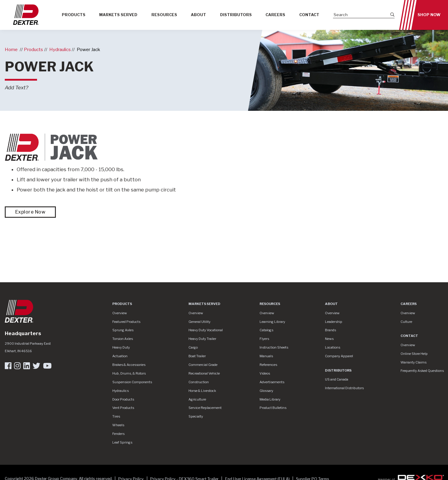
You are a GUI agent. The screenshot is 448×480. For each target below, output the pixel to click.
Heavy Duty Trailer (202, 339)
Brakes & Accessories (129, 365)
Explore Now (30, 212)
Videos (265, 373)
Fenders (118, 434)
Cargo (193, 347)
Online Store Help (414, 354)
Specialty (196, 416)
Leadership (334, 322)
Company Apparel (339, 356)
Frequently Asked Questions (422, 371)
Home (11, 49)
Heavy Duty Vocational (206, 330)
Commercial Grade (203, 365)
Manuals (266, 356)
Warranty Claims (414, 362)
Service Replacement (205, 408)
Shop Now (429, 15)
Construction (199, 382)
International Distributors (344, 388)
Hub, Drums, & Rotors (129, 373)
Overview (120, 313)
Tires (116, 416)
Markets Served (118, 15)
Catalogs (266, 330)
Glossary (266, 391)
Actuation (120, 356)
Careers (275, 15)
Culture (406, 322)
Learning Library (272, 322)
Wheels (118, 425)
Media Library (270, 399)
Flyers (264, 339)
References (268, 365)
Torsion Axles (123, 339)
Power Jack (88, 49)
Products (74, 15)
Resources (164, 15)
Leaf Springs (122, 442)
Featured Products (126, 322)
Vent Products (123, 408)
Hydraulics (60, 49)
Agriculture (197, 399)
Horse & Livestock (202, 391)
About (198, 15)
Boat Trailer (197, 356)
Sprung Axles (123, 330)
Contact (309, 15)
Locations (333, 347)
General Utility (200, 322)
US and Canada (337, 379)
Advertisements (272, 382)
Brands (330, 330)
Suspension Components (132, 382)
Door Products (123, 399)
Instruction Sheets (274, 347)
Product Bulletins (273, 408)
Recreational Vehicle (204, 373)
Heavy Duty (121, 347)
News (329, 339)
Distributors (236, 15)
